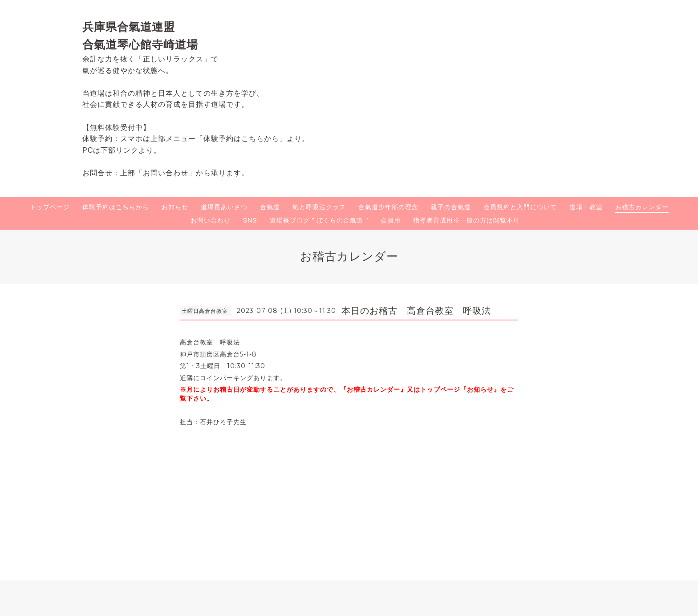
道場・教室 (586, 207)
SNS (250, 220)
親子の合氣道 (451, 207)
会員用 (391, 220)
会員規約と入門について (520, 207)
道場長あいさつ (224, 207)
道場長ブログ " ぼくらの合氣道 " (319, 220)
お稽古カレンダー (642, 207)
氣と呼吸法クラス (319, 207)
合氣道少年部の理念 (388, 207)
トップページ (50, 207)
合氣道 (270, 207)
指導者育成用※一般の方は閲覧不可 (467, 220)
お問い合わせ (211, 220)
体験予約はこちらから (116, 207)
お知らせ (175, 207)
